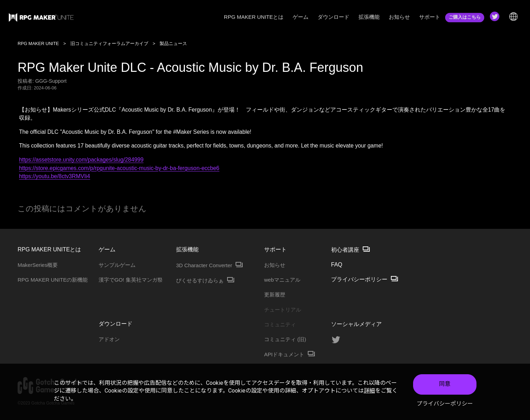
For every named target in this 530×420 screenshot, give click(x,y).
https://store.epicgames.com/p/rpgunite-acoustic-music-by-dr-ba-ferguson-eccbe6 (119, 168)
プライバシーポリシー (445, 404)
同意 (445, 384)
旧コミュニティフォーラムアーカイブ (109, 44)
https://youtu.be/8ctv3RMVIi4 (55, 176)
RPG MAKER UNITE (38, 44)
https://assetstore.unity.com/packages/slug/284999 (81, 160)
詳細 (369, 391)
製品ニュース (173, 44)
